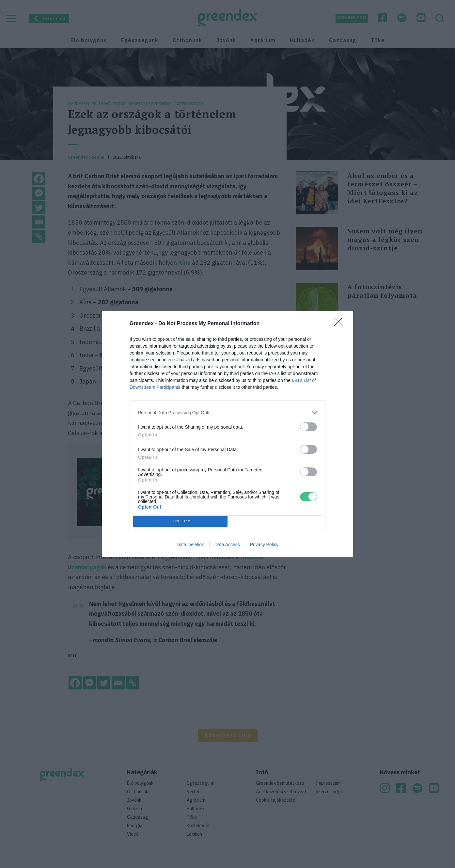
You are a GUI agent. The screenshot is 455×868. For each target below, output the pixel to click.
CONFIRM (180, 521)
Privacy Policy (264, 544)
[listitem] (227, 412)
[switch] (308, 427)
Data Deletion (190, 544)
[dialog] (227, 434)
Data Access (227, 544)
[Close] (340, 324)
